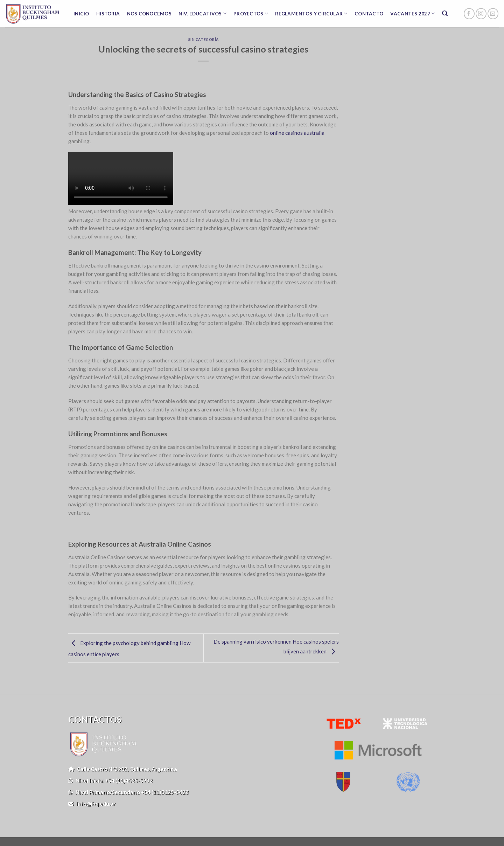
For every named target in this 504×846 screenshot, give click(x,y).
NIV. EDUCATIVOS (202, 13)
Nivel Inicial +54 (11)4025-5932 (110, 781)
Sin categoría (204, 40)
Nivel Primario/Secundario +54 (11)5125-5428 (128, 792)
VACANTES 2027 (412, 13)
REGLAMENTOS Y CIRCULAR (311, 13)
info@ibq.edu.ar (92, 804)
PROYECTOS (251, 13)
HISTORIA (108, 14)
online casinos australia (297, 133)
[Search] (445, 14)
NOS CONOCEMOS (149, 14)
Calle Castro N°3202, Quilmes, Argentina (123, 769)
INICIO (81, 14)
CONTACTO (369, 14)
